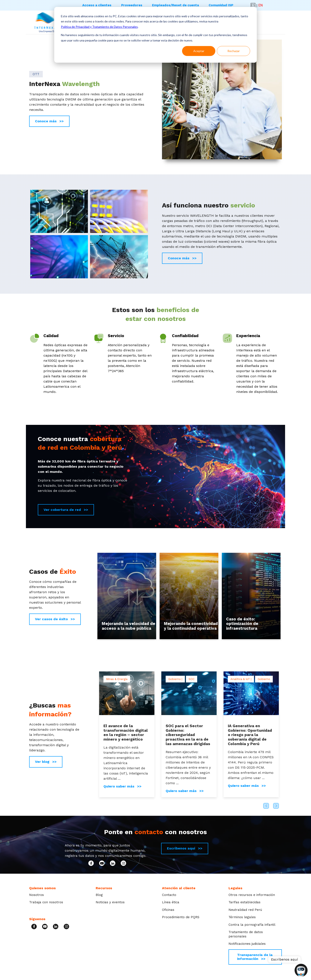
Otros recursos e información (252, 895)
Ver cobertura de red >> (66, 510)
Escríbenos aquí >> (185, 848)
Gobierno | (175, 679)
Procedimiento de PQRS (181, 917)
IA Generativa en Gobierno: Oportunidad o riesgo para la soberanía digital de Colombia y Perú (250, 735)
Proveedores (132, 5)
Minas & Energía (117, 679)
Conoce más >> (49, 121)
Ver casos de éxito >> (55, 619)
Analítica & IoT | (241, 679)
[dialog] (155, 35)
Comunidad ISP (221, 5)
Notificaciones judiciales (247, 944)
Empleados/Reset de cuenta (175, 5)
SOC (192, 679)
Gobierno (264, 679)
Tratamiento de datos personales (246, 934)
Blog (99, 895)
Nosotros (36, 895)
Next (276, 806)
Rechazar (234, 51)
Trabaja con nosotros (46, 902)
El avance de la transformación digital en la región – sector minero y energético (126, 732)
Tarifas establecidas (244, 902)
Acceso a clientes (97, 5)
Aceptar (199, 51)
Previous (266, 806)
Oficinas (168, 910)
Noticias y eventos (110, 902)
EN (260, 5)
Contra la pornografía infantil (252, 925)
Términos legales (242, 917)
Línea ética (171, 902)
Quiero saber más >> (122, 786)
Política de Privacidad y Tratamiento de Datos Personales (99, 27)
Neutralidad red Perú (245, 910)
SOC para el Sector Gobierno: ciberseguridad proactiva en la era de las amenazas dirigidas (188, 735)
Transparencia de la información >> (255, 957)
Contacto (169, 895)
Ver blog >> (46, 762)
